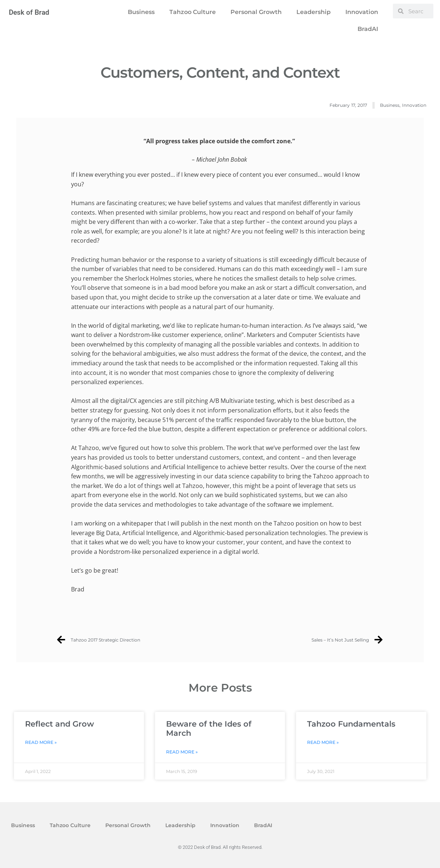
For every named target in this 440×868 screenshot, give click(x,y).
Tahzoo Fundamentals (351, 724)
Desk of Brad (29, 12)
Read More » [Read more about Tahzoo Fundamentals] (323, 742)
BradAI (368, 29)
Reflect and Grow (59, 724)
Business (141, 12)
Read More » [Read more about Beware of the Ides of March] (182, 752)
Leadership (314, 12)
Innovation (362, 12)
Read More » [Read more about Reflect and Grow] (41, 742)
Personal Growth (256, 12)
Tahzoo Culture (193, 12)
